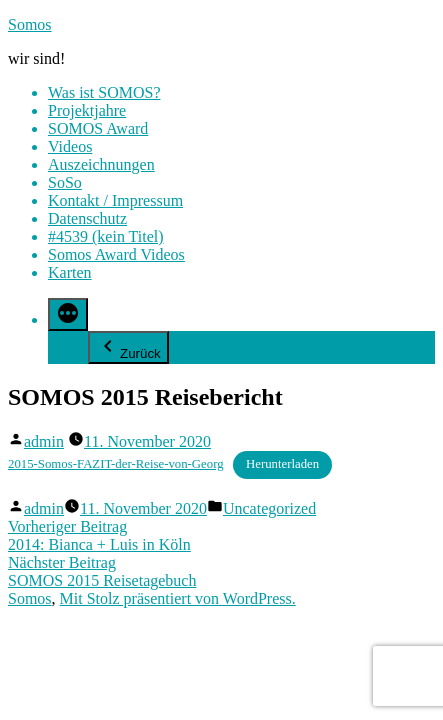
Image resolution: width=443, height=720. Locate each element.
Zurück (128, 347)
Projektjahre (87, 110)
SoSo (65, 182)
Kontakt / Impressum (115, 200)
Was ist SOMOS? (104, 92)
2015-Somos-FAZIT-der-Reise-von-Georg (116, 464)
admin (44, 441)
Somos (30, 24)
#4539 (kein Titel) (106, 236)
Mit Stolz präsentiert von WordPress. (178, 598)
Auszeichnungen (101, 164)
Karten (70, 272)
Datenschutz (87, 218)
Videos (70, 146)
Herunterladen (282, 464)
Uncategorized (269, 508)
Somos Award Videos (116, 254)
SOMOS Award (98, 128)
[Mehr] (68, 314)
